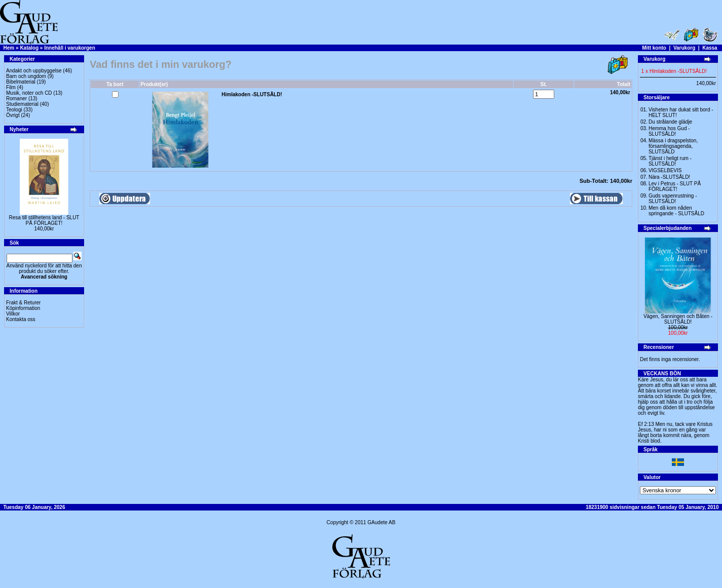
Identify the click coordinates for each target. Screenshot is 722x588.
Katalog (29, 48)
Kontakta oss (21, 319)
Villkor (13, 314)
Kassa (710, 48)
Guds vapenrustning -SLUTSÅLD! (673, 199)
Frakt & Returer (23, 303)
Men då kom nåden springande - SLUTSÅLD (676, 211)
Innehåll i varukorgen (70, 48)
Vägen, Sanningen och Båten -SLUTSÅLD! (678, 319)
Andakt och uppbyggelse (34, 71)
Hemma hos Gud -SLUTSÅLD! (669, 131)
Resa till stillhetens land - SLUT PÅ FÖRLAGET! (44, 220)
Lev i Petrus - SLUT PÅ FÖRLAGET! (675, 186)
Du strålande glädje (670, 122)
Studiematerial (22, 104)
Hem (9, 48)
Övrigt (13, 115)
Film (11, 87)
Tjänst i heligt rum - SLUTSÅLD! (670, 161)
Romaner (16, 99)
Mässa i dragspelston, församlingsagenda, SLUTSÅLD (673, 146)
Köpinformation (23, 308)
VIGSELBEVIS (665, 170)
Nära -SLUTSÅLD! (669, 177)
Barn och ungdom (26, 76)
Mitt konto (654, 48)
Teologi (14, 110)
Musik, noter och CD (29, 93)
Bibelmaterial (21, 82)
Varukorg (684, 48)
